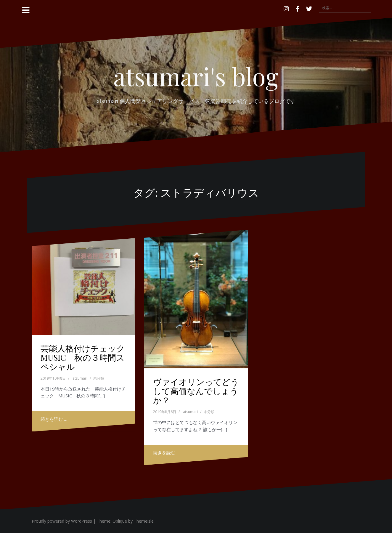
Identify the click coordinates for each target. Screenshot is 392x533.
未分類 (99, 378)
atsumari (80, 378)
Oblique (120, 521)
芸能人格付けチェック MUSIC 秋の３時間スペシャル (87, 357)
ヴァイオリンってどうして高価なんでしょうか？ (196, 391)
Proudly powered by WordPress (62, 521)
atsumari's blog (196, 76)
